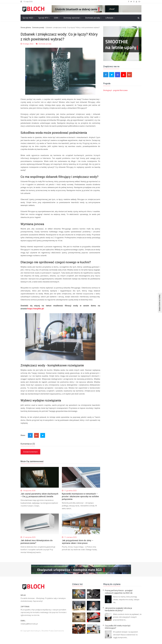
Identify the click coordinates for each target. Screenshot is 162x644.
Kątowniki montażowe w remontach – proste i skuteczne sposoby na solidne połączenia (80, 496)
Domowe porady (93, 18)
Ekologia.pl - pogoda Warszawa (115, 90)
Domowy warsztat (72, 18)
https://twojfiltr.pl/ (36, 309)
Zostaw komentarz (30, 452)
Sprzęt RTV (43, 18)
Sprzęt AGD (28, 18)
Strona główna (26, 28)
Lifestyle (109, 18)
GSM (56, 18)
